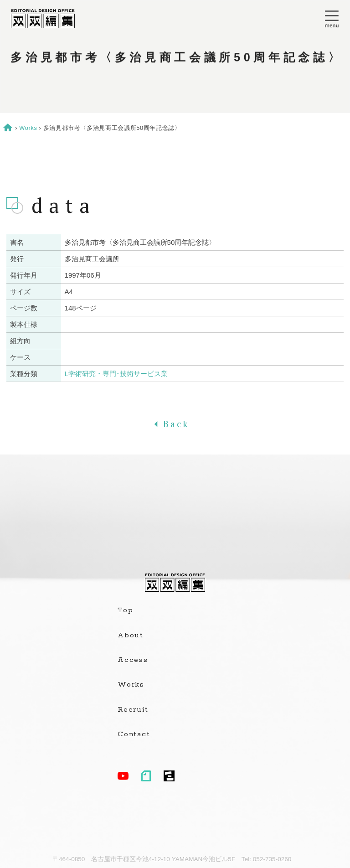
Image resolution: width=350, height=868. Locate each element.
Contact (134, 734)
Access (133, 660)
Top (125, 610)
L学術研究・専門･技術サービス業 (116, 374)
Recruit (133, 710)
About (131, 635)
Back (175, 424)
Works (28, 128)
